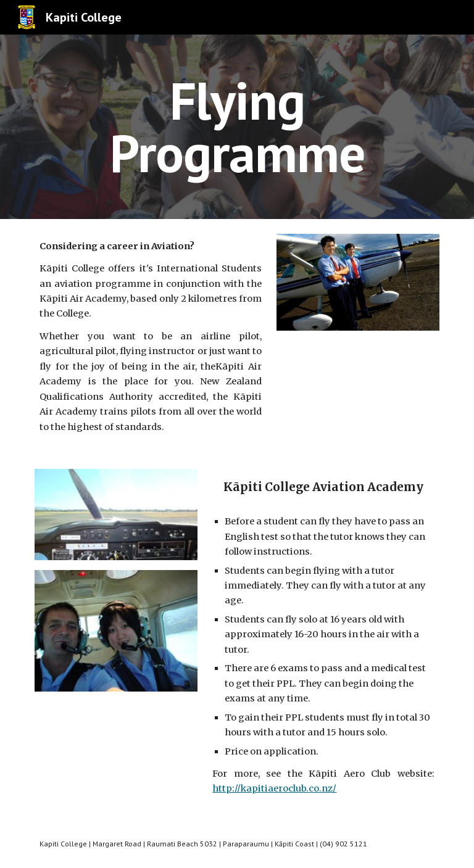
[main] (237, 127)
